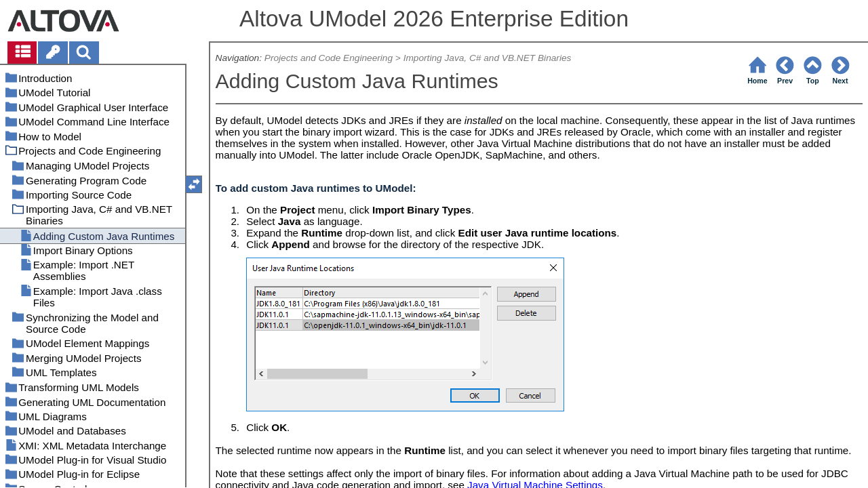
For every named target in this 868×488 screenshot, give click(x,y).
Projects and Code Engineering (329, 58)
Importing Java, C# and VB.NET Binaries (488, 58)
